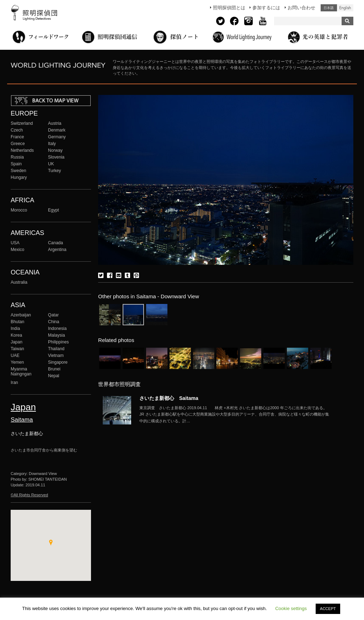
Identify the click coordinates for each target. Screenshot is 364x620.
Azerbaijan (21, 315)
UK (51, 164)
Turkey (54, 171)
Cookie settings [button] (291, 608)
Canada (55, 243)
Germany (57, 137)
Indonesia (57, 328)
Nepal (54, 376)
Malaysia (57, 335)
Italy (52, 144)
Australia (19, 282)
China (54, 322)
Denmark (57, 130)
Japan (17, 342)
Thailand (56, 349)
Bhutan (17, 322)
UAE (15, 356)
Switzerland (22, 123)
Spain (16, 164)
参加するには (266, 8)
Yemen (17, 362)
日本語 (329, 8)
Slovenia (56, 157)
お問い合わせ (301, 8)
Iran (14, 383)
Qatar (53, 315)
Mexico (17, 250)
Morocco (19, 210)
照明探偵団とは (229, 8)
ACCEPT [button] (328, 609)
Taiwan (17, 349)
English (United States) (345, 8)
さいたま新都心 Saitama (169, 398)
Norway (55, 150)
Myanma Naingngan (21, 372)
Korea (16, 335)
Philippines (58, 342)
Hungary (19, 177)
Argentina (57, 250)
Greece (18, 144)
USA (15, 243)
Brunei (54, 369)
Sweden (18, 171)
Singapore (58, 362)
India (15, 328)
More (235, 415)
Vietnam (56, 356)
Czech (17, 130)
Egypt (53, 210)
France (17, 137)
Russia (17, 157)
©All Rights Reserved (29, 495)
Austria (55, 123)
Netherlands (22, 150)
